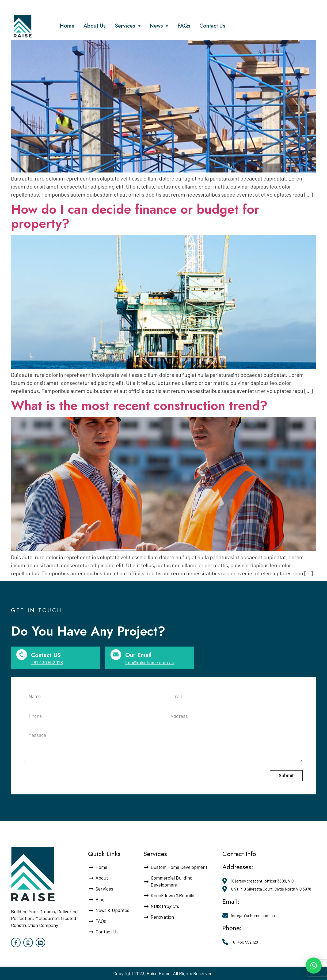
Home (67, 26)
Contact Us (212, 26)
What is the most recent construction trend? (139, 406)
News (159, 26)
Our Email (138, 655)
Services (128, 26)
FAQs (184, 26)
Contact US (46, 655)
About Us (95, 26)
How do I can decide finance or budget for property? (135, 216)
